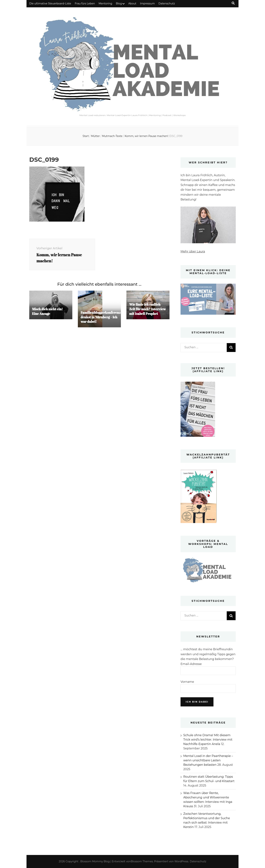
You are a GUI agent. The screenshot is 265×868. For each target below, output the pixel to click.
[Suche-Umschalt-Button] (233, 3)
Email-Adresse (191, 664)
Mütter (96, 136)
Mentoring (105, 3)
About (132, 3)
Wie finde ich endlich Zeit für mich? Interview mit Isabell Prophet (148, 310)
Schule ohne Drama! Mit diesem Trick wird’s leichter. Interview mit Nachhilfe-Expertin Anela (208, 740)
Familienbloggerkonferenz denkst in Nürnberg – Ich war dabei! (101, 318)
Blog (119, 3)
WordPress (181, 861)
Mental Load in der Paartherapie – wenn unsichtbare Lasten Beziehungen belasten (208, 760)
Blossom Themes (142, 861)
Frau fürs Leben (85, 3)
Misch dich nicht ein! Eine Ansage (48, 312)
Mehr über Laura (193, 251)
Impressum (147, 3)
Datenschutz (167, 3)
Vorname (187, 682)
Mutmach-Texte (112, 136)
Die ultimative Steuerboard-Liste (50, 3)
